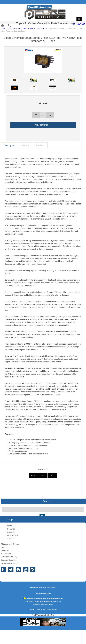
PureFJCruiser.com (49, 588)
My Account (6, 554)
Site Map (31, 609)
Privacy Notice (40, 609)
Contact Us (6, 547)
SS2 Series (41, 28)
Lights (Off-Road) (14, 28)
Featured (11, 529)
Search (46, 501)
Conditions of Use (52, 609)
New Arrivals (13, 535)
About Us (5, 550)
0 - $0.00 (79, 24)
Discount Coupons (9, 560)
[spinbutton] (43, 115)
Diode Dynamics (29, 28)
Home (3, 28)
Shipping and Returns (10, 544)
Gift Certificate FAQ (9, 557)
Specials (11, 532)
